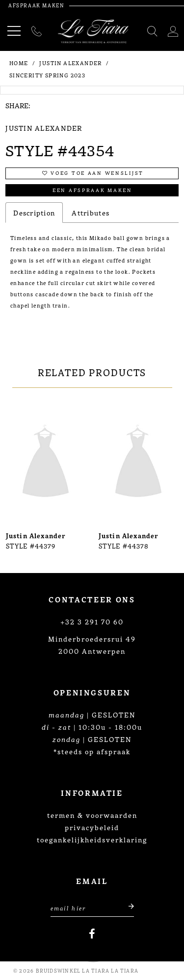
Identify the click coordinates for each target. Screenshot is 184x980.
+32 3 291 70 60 (92, 621)
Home (19, 63)
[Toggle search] (153, 32)
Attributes (91, 213)
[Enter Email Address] (92, 907)
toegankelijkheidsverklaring (92, 839)
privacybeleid (92, 827)
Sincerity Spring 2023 (47, 75)
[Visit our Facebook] (92, 934)
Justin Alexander (70, 63)
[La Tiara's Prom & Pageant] (93, 31)
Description (34, 213)
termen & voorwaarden (92, 815)
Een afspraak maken (92, 190)
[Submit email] (127, 907)
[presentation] (46, 463)
